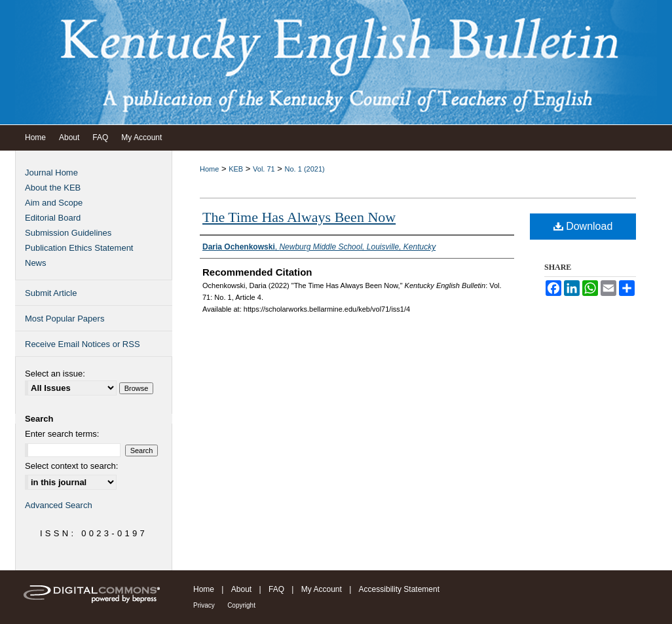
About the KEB (53, 188)
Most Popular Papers (65, 319)
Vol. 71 (264, 169)
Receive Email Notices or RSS (83, 344)
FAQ (276, 589)
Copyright (241, 605)
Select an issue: (55, 374)
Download (583, 226)
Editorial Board (53, 218)
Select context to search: (71, 466)
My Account (322, 589)
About (241, 589)
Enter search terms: (62, 434)
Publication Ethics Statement (79, 248)
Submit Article (51, 293)
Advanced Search (59, 505)
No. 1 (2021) (305, 169)
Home (209, 169)
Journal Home (51, 173)
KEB (236, 169)
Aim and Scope (54, 203)
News (36, 263)
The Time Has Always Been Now (299, 217)
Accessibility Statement (399, 589)
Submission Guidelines (68, 233)
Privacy (204, 605)
